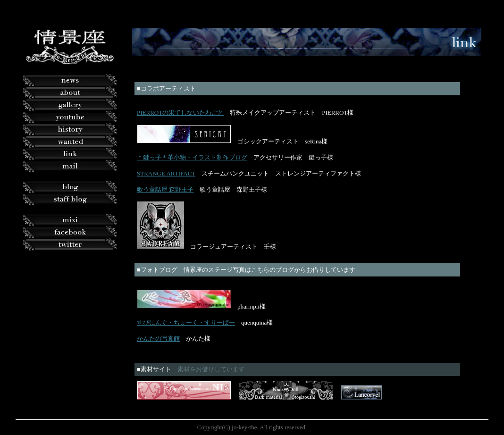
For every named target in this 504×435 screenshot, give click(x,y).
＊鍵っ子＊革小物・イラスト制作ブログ (192, 157)
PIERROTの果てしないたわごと (180, 113)
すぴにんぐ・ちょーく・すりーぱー (186, 322)
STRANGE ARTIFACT (166, 173)
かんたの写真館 (158, 339)
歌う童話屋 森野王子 (165, 189)
